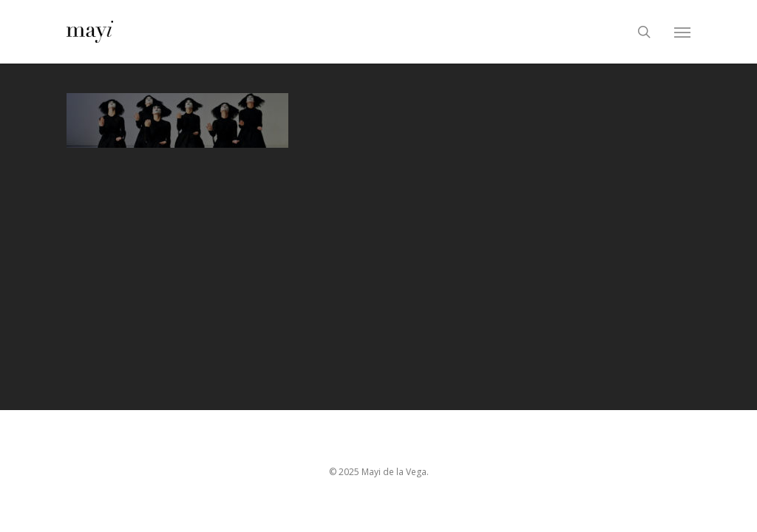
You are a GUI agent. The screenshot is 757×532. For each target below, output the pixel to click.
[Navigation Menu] (682, 32)
